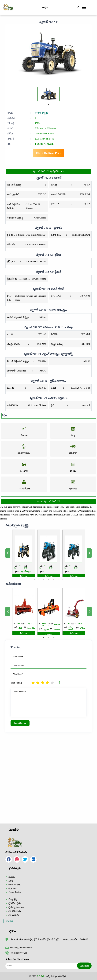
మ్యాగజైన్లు (13, 899)
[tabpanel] (48, 94)
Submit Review (20, 723)
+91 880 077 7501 (16, 953)
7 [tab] (59, 573)
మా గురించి (14, 915)
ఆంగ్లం (45, 8)
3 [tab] (45, 573)
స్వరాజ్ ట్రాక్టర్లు (41, 113)
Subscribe (84, 966)
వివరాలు (29, 571)
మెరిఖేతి (10, 921)
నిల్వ (11, 881)
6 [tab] (56, 573)
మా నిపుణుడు (15, 911)
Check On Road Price (48, 153)
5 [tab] (52, 573)
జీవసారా (12, 889)
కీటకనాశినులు (15, 885)
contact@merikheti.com (19, 947)
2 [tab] (41, 573)
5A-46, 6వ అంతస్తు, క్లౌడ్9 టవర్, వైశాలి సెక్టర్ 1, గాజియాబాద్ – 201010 (50, 939)
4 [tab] (48, 573)
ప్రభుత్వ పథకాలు (16, 907)
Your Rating (16, 683)
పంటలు (12, 877)
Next (80, 553)
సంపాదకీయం (15, 892)
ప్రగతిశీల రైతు (15, 903)
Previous (17, 553)
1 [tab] (48, 105)
